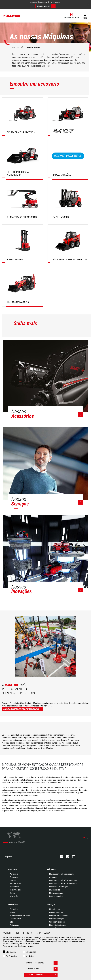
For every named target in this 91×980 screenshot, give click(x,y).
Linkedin (72, 857)
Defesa (13, 893)
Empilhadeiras (55, 890)
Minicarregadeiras (56, 893)
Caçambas (14, 909)
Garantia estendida (56, 912)
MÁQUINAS (52, 869)
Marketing (30, 956)
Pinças (12, 912)
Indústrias (14, 880)
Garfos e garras (16, 919)
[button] (85, 16)
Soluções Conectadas (57, 922)
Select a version (46, 6)
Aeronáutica (14, 887)
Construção (14, 877)
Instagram (66, 857)
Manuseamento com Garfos (20, 916)
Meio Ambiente (16, 890)
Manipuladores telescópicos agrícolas (63, 880)
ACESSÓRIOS (13, 905)
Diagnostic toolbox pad (58, 925)
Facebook (60, 857)
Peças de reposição (56, 919)
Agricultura (14, 874)
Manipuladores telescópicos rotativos (63, 883)
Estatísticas (31, 952)
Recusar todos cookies (42, 963)
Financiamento (55, 909)
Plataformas (14, 925)
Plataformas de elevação (58, 887)
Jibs (11, 922)
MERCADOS (12, 869)
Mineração (14, 896)
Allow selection (42, 969)
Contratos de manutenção (59, 916)
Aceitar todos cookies (42, 975)
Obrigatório (11, 952)
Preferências (11, 956)
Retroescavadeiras (56, 896)
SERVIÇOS (51, 905)
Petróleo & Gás (15, 883)
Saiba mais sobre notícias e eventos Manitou (23, 709)
